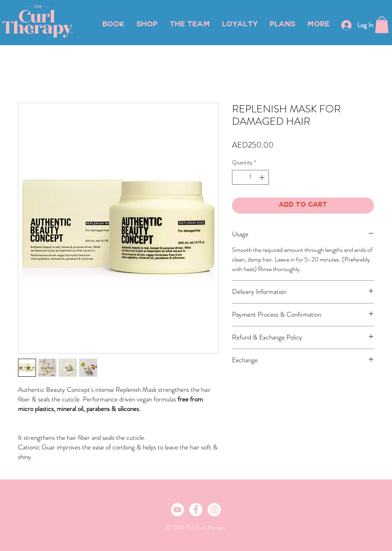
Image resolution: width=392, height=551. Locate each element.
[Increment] (263, 177)
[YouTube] (177, 510)
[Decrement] (238, 177)
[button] (382, 25)
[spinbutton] (250, 177)
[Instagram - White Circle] (214, 510)
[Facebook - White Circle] (196, 510)
